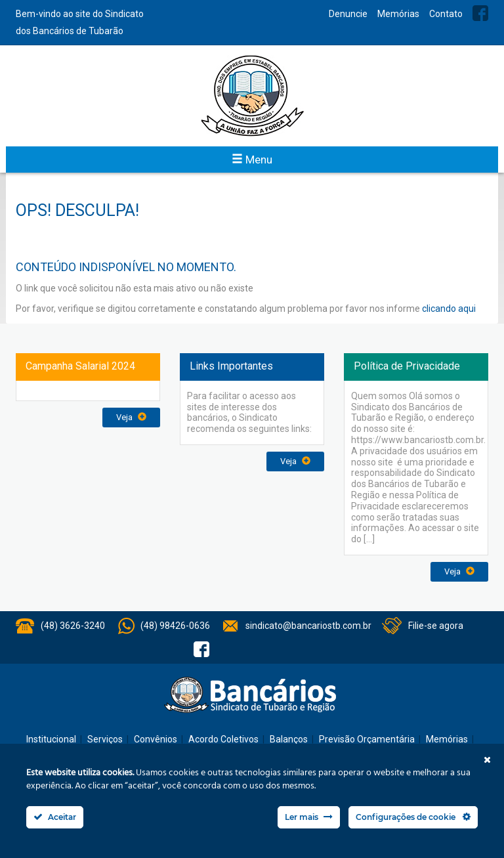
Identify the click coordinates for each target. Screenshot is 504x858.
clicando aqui (449, 309)
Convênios (156, 739)
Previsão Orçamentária (367, 739)
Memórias (398, 14)
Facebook (480, 13)
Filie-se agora (436, 626)
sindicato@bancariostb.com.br (308, 626)
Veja (131, 417)
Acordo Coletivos (223, 739)
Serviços (105, 739)
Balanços (289, 739)
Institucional (51, 739)
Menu (252, 160)
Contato (446, 14)
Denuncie (348, 14)
